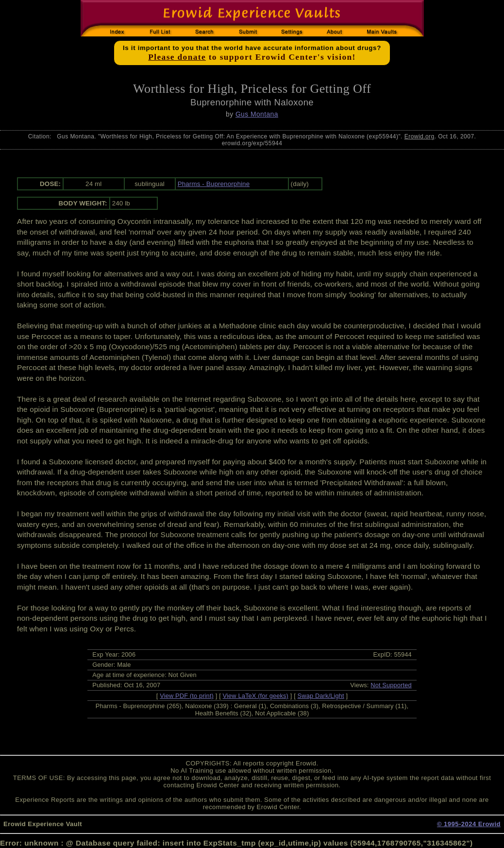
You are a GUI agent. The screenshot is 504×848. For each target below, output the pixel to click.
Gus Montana (257, 114)
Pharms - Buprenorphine (214, 184)
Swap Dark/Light (321, 696)
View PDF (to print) (187, 696)
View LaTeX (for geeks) (256, 696)
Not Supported (391, 685)
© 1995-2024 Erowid (469, 824)
